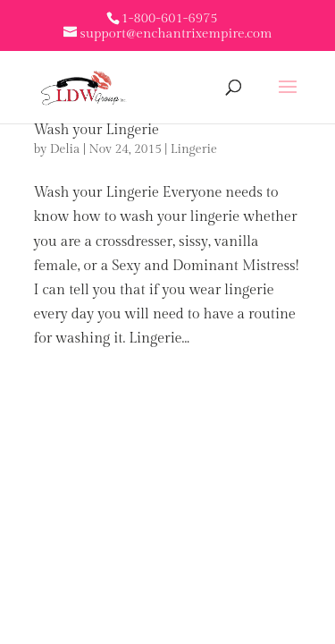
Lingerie (194, 149)
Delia (65, 149)
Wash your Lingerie (96, 130)
